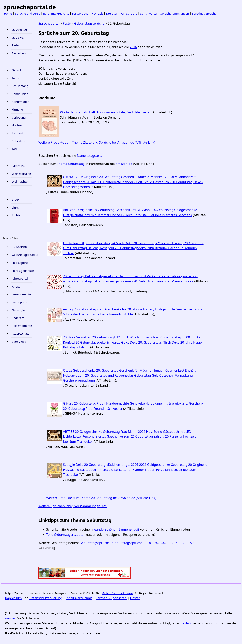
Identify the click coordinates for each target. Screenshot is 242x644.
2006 (133, 47)
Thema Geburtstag (71, 164)
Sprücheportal (49, 23)
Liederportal (20, 302)
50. (171, 543)
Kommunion (20, 94)
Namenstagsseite (90, 156)
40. (164, 543)
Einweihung (20, 53)
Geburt (16, 70)
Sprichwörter (149, 13)
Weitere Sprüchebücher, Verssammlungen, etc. (73, 506)
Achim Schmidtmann (118, 593)
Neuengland (20, 310)
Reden (16, 45)
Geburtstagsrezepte (22, 255)
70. (185, 543)
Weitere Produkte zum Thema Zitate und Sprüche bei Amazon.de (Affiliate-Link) (97, 142)
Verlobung (19, 117)
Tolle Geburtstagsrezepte (65, 535)
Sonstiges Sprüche (204, 13)
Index (16, 200)
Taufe (15, 78)
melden (11, 618)
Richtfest (18, 133)
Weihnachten (21, 181)
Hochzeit (97, 13)
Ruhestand (19, 141)
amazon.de (124, 164)
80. (192, 543)
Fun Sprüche (129, 13)
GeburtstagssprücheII (128, 543)
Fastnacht (18, 166)
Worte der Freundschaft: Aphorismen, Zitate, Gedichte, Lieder (105, 112)
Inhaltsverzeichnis (79, 598)
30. (157, 543)
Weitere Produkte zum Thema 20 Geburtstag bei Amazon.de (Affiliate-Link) (101, 498)
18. (150, 543)
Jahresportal (20, 279)
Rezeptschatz (21, 334)
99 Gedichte (20, 247)
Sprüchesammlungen (175, 13)
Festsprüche (80, 13)
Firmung (17, 110)
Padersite (18, 318)
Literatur (112, 13)
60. (178, 543)
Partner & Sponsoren (111, 598)
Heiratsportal (21, 263)
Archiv (16, 215)
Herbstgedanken (22, 271)
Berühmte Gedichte (56, 13)
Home (8, 13)
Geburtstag (19, 30)
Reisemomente (22, 326)
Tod (14, 149)
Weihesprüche (21, 174)
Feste (67, 23)
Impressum (13, 598)
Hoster (135, 598)
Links (15, 207)
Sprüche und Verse (27, 13)
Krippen (17, 286)
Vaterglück (19, 341)
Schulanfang (20, 86)
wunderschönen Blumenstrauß (116, 529)
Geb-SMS (18, 37)
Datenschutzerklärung (46, 598)
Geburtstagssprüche (89, 23)
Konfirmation (21, 102)
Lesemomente (21, 294)
